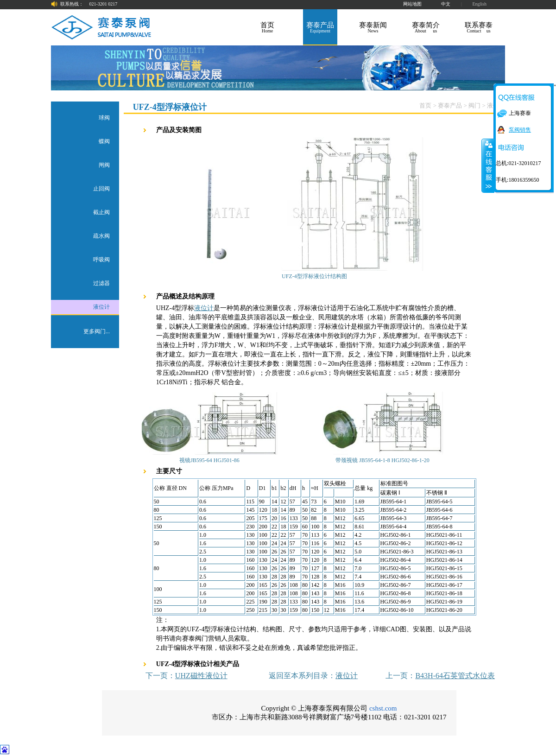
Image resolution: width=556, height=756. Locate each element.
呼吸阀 (101, 260)
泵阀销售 (520, 130)
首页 (425, 105)
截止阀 (101, 212)
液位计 (101, 307)
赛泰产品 (450, 105)
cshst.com (383, 708)
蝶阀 (104, 141)
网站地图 (412, 4)
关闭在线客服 (488, 165)
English (479, 4)
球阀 (104, 118)
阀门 (474, 105)
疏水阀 (101, 236)
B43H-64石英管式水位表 (455, 676)
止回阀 (101, 189)
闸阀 (104, 165)
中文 (446, 4)
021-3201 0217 (104, 4)
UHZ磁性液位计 (201, 676)
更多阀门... (97, 331)
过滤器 (101, 283)
